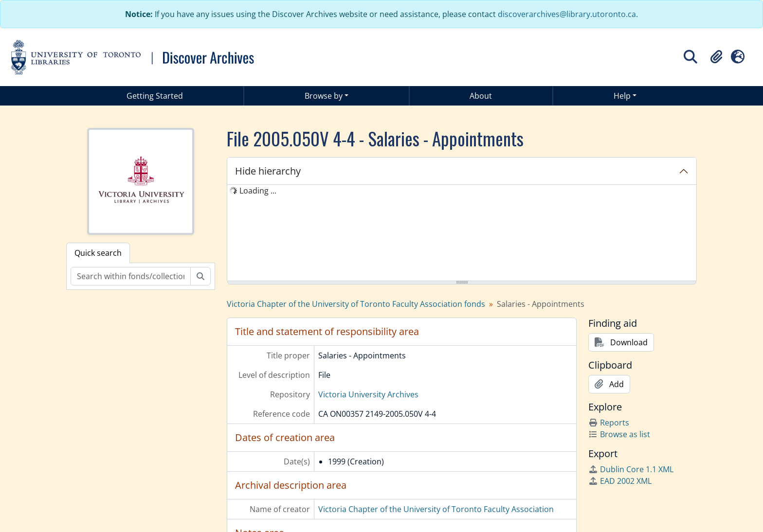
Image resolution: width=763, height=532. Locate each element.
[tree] (462, 233)
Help (622, 96)
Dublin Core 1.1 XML (631, 469)
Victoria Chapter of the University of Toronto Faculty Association (436, 509)
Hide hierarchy (268, 171)
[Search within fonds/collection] (131, 276)
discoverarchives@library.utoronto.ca (567, 14)
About (481, 96)
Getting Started (155, 96)
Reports (609, 423)
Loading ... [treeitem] (258, 191)
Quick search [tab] (98, 253)
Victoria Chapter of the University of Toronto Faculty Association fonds (356, 304)
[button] (716, 57)
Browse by (324, 96)
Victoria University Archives (368, 394)
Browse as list (619, 434)
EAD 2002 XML (620, 481)
